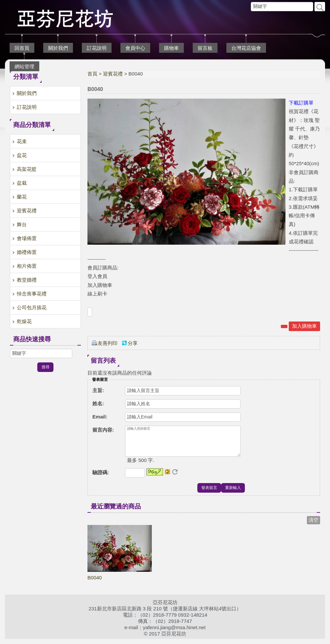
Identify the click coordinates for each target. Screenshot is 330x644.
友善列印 (108, 343)
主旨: (98, 390)
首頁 (92, 74)
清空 (313, 525)
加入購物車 (304, 326)
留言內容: (103, 430)
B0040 (95, 583)
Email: (100, 417)
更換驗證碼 (175, 477)
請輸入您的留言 (183, 444)
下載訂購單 (301, 103)
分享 (133, 343)
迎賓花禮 (113, 74)
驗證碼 (101, 478)
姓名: (98, 403)
